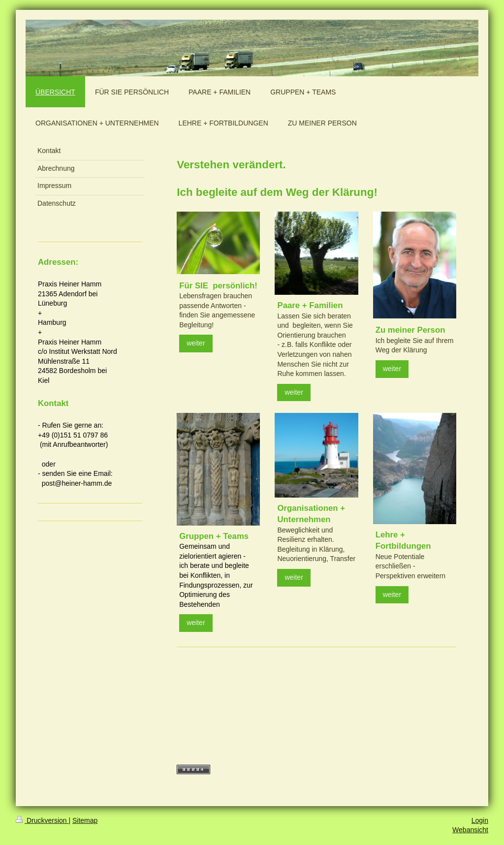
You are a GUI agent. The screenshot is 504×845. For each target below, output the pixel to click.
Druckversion (42, 820)
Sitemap (85, 820)
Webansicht (470, 830)
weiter (196, 343)
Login (480, 820)
